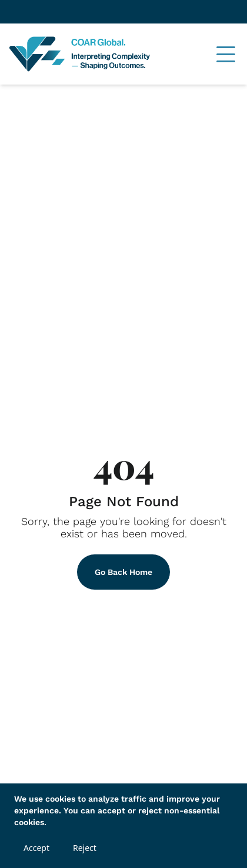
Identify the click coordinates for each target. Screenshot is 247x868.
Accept (36, 848)
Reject (85, 848)
